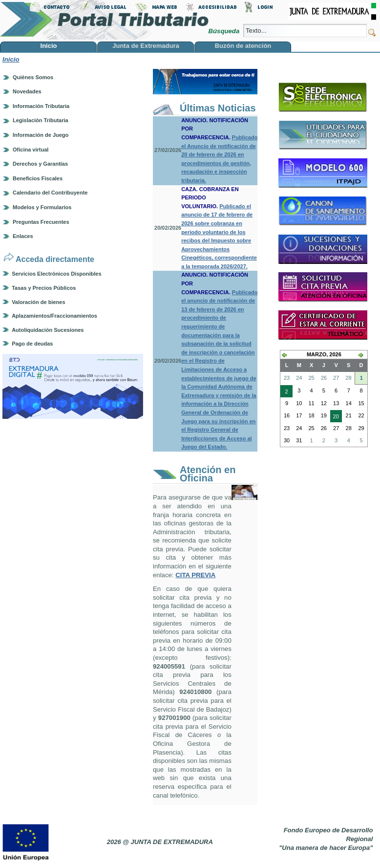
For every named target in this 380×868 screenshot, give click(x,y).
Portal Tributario (105, 20)
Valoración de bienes (38, 302)
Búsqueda (224, 31)
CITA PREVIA (195, 575)
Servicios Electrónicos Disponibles (56, 274)
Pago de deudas (32, 344)
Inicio (11, 59)
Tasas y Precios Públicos (44, 288)
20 (335, 417)
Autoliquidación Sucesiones (48, 330)
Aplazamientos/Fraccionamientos (54, 316)
